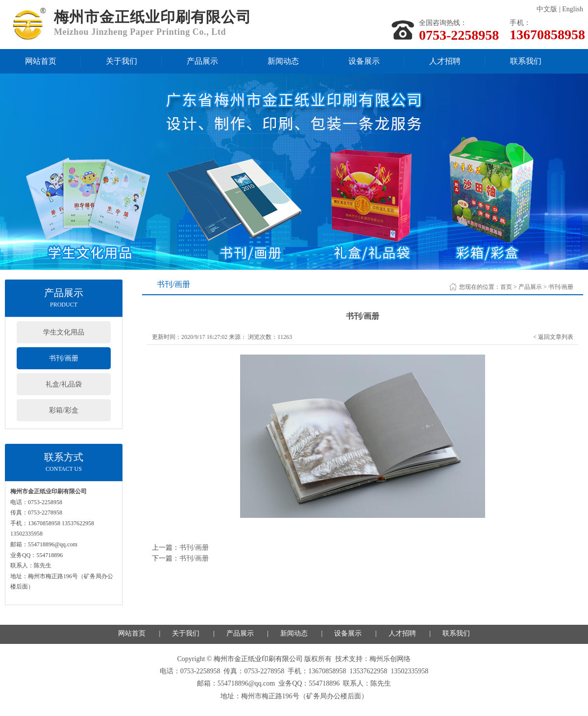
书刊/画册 (64, 358)
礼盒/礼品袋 (64, 384)
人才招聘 (445, 61)
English (573, 9)
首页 (506, 287)
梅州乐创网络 (390, 659)
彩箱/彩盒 (64, 410)
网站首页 (41, 61)
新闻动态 (283, 61)
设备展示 (364, 61)
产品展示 (202, 61)
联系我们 (526, 61)
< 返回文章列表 (553, 337)
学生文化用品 (64, 332)
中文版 (547, 9)
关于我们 (122, 61)
